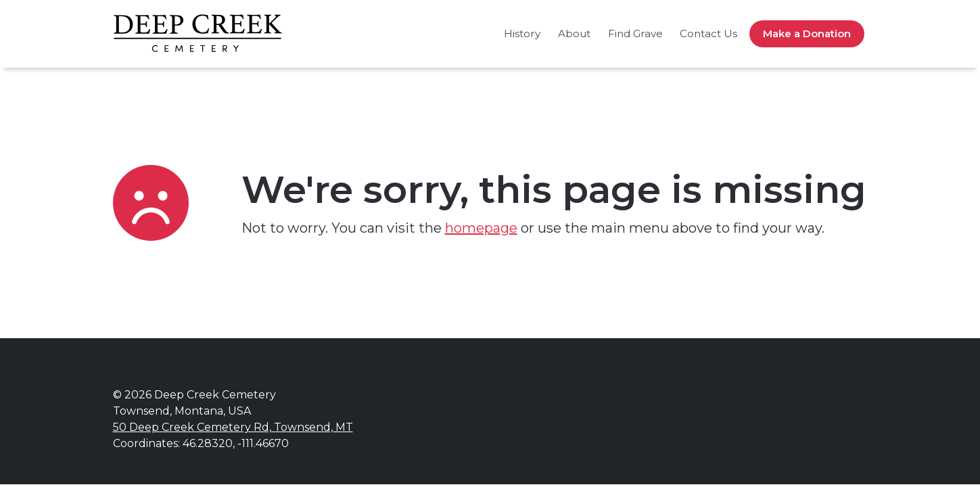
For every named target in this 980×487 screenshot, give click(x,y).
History (522, 33)
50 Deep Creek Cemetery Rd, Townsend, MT (233, 427)
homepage (481, 228)
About (574, 33)
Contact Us (708, 33)
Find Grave (635, 33)
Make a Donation (807, 33)
